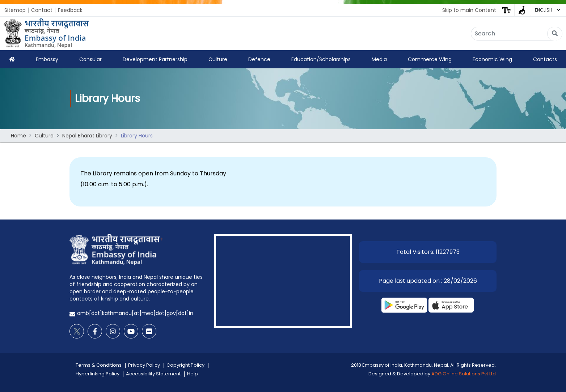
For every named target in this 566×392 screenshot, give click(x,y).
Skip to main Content (469, 10)
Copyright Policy (185, 365)
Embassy (47, 59)
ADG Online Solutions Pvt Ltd (464, 374)
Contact (42, 10)
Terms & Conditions (99, 365)
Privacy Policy (144, 365)
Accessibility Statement (153, 374)
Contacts (545, 59)
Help (193, 374)
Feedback (70, 10)
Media (379, 59)
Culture (218, 59)
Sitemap (15, 10)
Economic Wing (492, 59)
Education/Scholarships (321, 59)
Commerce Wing (430, 59)
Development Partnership (155, 59)
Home (18, 136)
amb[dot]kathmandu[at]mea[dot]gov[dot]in (135, 313)
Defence (259, 59)
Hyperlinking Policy (98, 374)
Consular (90, 59)
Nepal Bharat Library (87, 136)
